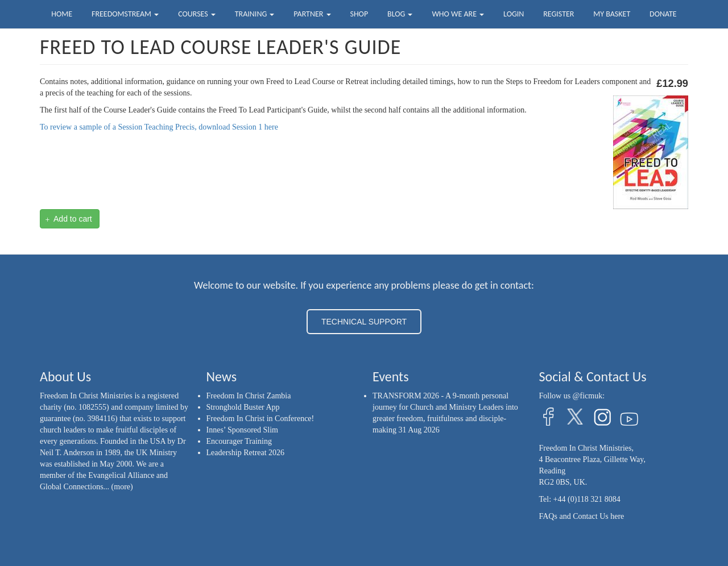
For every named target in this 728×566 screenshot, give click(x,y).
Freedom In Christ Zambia (249, 396)
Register (559, 14)
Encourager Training (239, 441)
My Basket (612, 14)
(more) (122, 487)
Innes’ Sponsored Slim (243, 430)
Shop (359, 14)
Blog (400, 14)
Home (62, 14)
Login (514, 14)
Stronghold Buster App (243, 407)
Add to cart (69, 219)
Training (255, 14)
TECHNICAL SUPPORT (364, 322)
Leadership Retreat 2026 (246, 453)
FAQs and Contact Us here (582, 516)
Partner (312, 14)
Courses (197, 14)
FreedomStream (125, 14)
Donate (663, 14)
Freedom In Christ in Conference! (260, 419)
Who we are (458, 14)
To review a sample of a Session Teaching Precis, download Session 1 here (159, 127)
